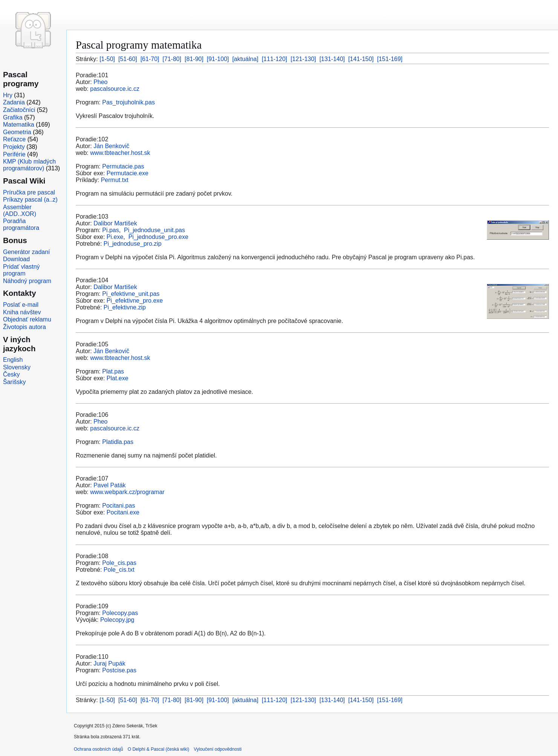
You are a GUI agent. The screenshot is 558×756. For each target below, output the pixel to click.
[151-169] (390, 59)
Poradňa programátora (21, 224)
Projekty (14, 147)
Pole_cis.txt (119, 570)
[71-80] (172, 59)
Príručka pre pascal (29, 192)
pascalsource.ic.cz (115, 89)
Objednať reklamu (27, 319)
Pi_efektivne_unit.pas (131, 294)
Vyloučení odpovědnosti (218, 749)
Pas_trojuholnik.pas (128, 102)
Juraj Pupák (109, 663)
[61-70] (150, 59)
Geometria (17, 132)
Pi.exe (115, 237)
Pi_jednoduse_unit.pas (154, 230)
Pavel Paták (109, 485)
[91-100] (218, 59)
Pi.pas (110, 230)
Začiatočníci (19, 110)
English (13, 360)
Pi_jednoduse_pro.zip (133, 244)
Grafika (13, 117)
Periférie (14, 154)
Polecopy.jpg (117, 620)
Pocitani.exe (123, 512)
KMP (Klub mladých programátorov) (29, 165)
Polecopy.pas (120, 613)
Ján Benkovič (111, 146)
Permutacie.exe (128, 173)
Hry (8, 95)
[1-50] (107, 59)
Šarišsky (14, 382)
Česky (11, 374)
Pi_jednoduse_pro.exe (158, 237)
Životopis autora (24, 327)
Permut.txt (115, 180)
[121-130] (303, 59)
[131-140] (332, 59)
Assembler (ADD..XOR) (20, 210)
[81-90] (194, 59)
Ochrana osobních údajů (99, 749)
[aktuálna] (245, 59)
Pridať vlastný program (21, 270)
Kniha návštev (22, 312)
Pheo (100, 82)
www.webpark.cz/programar (127, 492)
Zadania (14, 102)
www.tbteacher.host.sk (120, 153)
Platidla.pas (118, 442)
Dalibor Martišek (115, 223)
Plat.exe (118, 378)
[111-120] (275, 59)
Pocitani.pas (118, 506)
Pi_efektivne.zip (125, 307)
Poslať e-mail (21, 305)
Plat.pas (113, 371)
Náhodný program (27, 281)
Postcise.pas (119, 670)
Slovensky (17, 367)
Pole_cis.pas (119, 563)
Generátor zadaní (27, 252)
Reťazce (14, 139)
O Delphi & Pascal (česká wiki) (158, 749)
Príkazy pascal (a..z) (30, 200)
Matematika (19, 125)
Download (16, 259)
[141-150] (361, 59)
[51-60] (128, 59)
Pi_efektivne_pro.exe (135, 301)
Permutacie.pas (123, 166)
